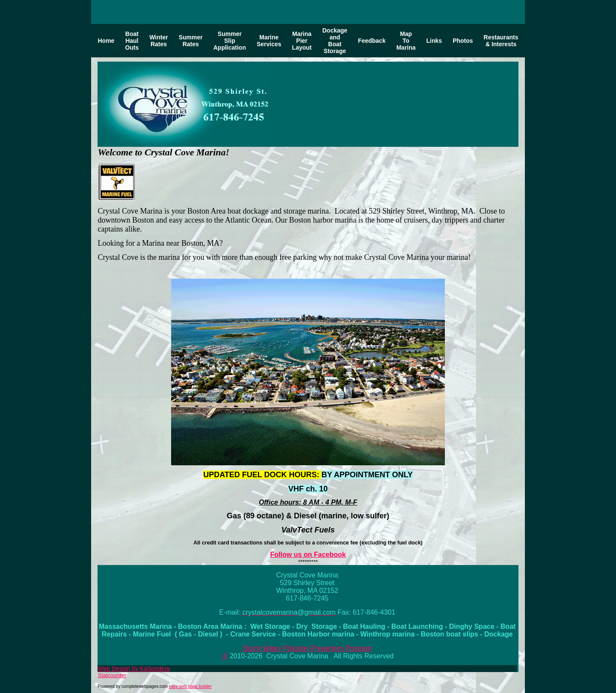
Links (434, 41)
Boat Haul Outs (132, 41)
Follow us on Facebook (308, 555)
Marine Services (269, 41)
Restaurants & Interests (501, 41)
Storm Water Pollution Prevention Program (307, 648)
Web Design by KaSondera (134, 669)
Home (106, 41)
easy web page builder (190, 686)
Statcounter (112, 675)
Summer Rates (191, 41)
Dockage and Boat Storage (335, 41)
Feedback (372, 41)
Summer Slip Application (230, 41)
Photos (463, 41)
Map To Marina (406, 41)
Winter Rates (158, 41)
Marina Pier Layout (302, 41)
